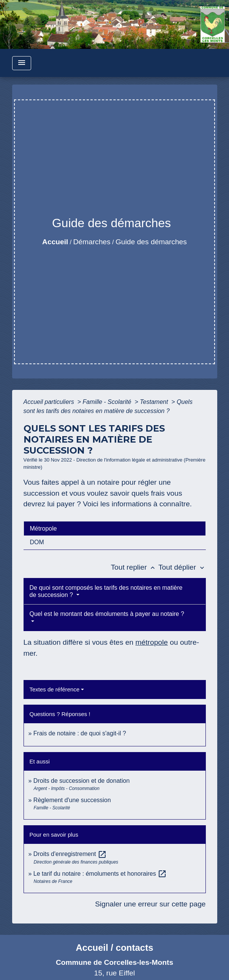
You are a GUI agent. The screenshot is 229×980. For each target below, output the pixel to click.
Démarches (92, 242)
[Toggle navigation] (22, 63)
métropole (152, 642)
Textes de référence (55, 689)
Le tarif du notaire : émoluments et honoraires (100, 874)
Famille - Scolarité (108, 402)
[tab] (115, 528)
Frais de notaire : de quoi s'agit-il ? (80, 733)
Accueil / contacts (114, 948)
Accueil (55, 242)
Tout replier (135, 567)
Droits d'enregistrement (70, 854)
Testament (155, 402)
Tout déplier (182, 567)
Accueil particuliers (50, 402)
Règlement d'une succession (72, 800)
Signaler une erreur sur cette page (150, 904)
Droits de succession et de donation (81, 781)
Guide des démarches (151, 242)
